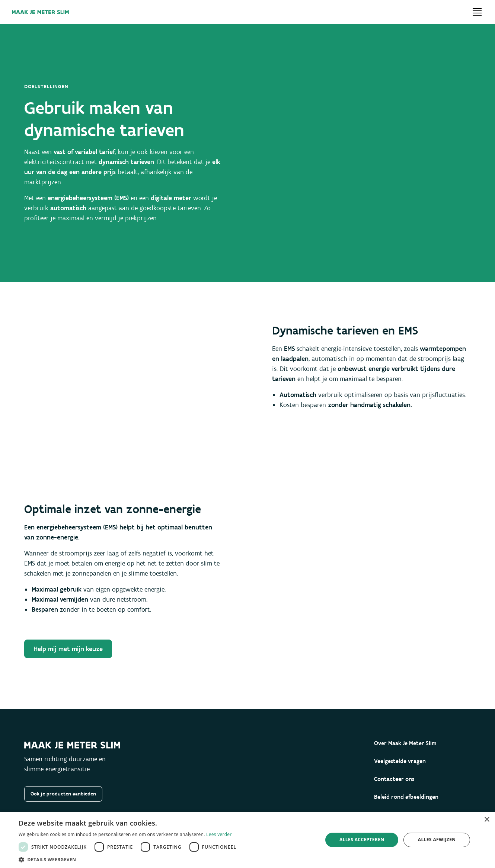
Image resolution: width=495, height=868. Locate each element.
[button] (129, 859)
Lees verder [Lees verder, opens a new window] (219, 834)
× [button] (487, 820)
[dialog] (247, 840)
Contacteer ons (394, 779)
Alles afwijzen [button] (437, 840)
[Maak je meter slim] (40, 12)
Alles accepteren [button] (362, 840)
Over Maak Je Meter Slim (405, 743)
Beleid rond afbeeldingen (406, 797)
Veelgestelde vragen (400, 761)
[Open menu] (477, 12)
